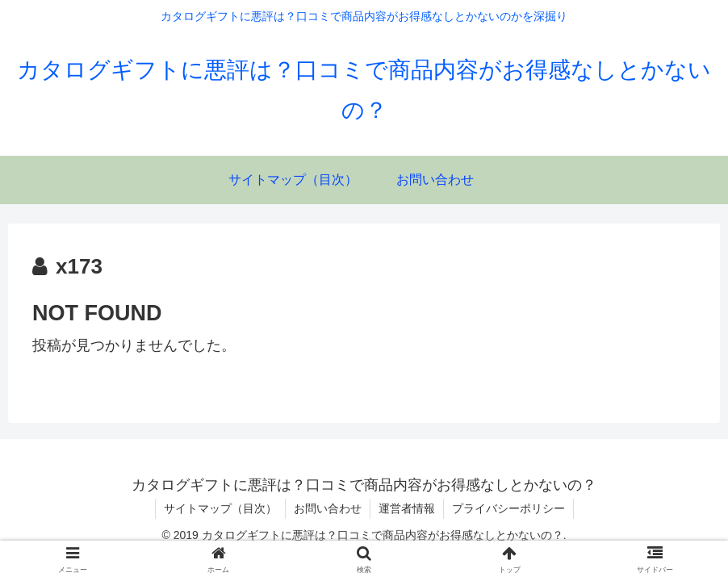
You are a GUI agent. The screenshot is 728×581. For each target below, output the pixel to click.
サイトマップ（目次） (220, 508)
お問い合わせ (328, 508)
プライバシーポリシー (508, 508)
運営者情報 (407, 508)
